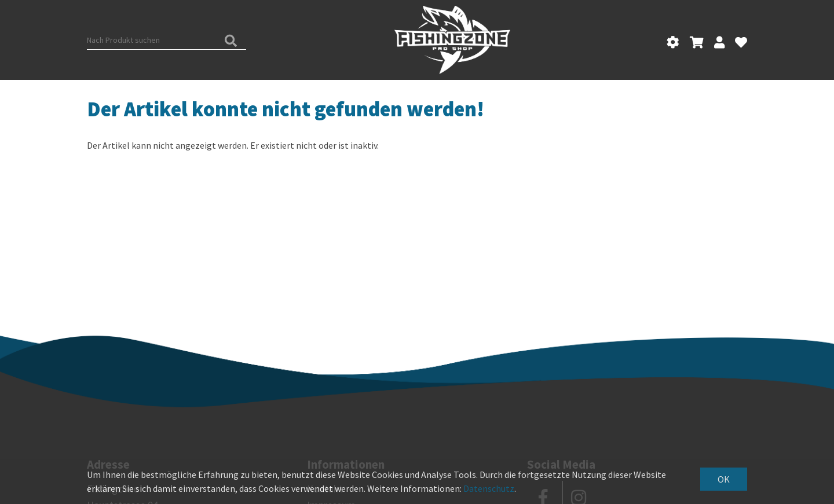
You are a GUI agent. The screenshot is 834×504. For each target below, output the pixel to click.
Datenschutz (489, 488)
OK (724, 479)
